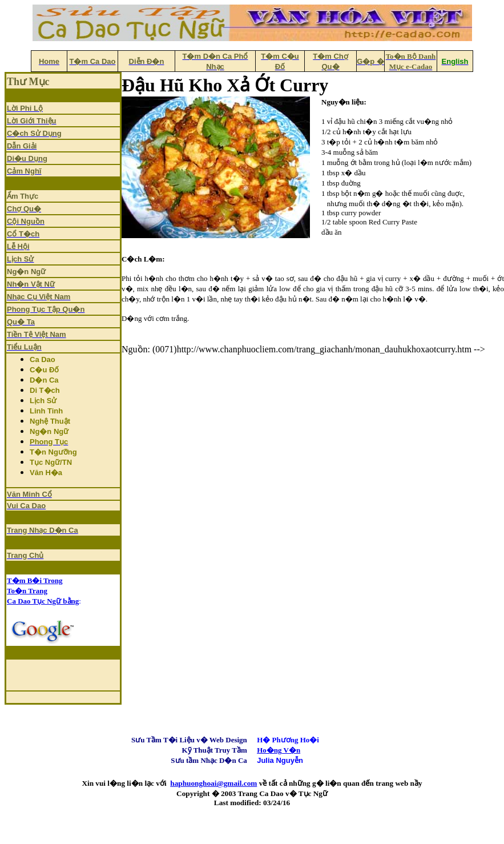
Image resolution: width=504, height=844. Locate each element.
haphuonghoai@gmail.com (213, 783)
